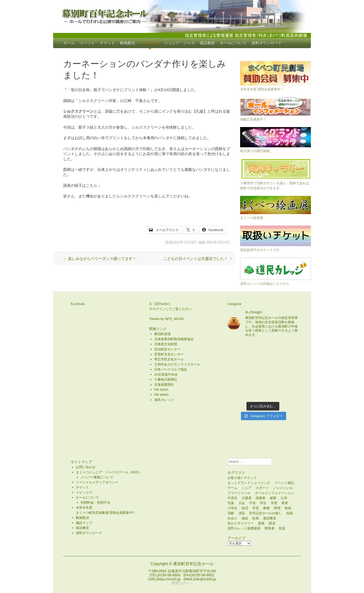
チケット (107, 43)
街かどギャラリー (241, 523)
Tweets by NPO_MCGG (167, 319)
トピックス (150, 43)
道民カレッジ (164, 400)
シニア (247, 488)
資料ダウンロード (267, 43)
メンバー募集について (97, 477)
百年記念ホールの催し (265, 513)
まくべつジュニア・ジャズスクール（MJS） (109, 472)
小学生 (232, 508)
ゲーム (232, 488)
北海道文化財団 (166, 344)
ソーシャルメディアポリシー (97, 482)
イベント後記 (284, 483)
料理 (277, 508)
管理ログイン (182, 583)
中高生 (232, 498)
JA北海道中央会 (166, 374)
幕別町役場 (162, 334)
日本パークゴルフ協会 (171, 369)
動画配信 (128, 43)
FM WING (162, 395)
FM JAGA (161, 390)
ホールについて (233, 43)
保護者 (260, 498)
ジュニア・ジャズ (179, 43)
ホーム (69, 43)
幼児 (245, 508)
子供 (252, 503)
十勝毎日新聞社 (166, 380)
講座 (261, 523)
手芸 (256, 508)
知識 (289, 513)
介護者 (247, 498)
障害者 (270, 528)
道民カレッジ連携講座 (244, 528)
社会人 (232, 518)
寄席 (285, 503)
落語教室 (207, 43)
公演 (284, 498)
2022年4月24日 (185, 242)
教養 (266, 508)
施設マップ (84, 523)
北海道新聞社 (164, 385)
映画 (288, 508)
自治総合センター (167, 349)
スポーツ (262, 488)
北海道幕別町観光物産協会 (174, 339)
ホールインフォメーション (275, 493)
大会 (242, 503)
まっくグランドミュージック (249, 483)
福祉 (245, 518)
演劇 (231, 513)
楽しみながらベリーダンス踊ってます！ (100, 259)
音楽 (282, 528)
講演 (272, 523)
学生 (263, 503)
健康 (273, 498)
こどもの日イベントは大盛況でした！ (198, 259)
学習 (274, 503)
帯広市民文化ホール (169, 359)
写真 (231, 503)
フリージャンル (239, 493)
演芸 (242, 513)
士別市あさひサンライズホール (177, 364)
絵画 (256, 518)
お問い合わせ (86, 467)
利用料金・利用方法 (95, 503)
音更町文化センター (169, 354)
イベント (87, 43)
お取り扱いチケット (242, 478)
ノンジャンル (283, 488)
